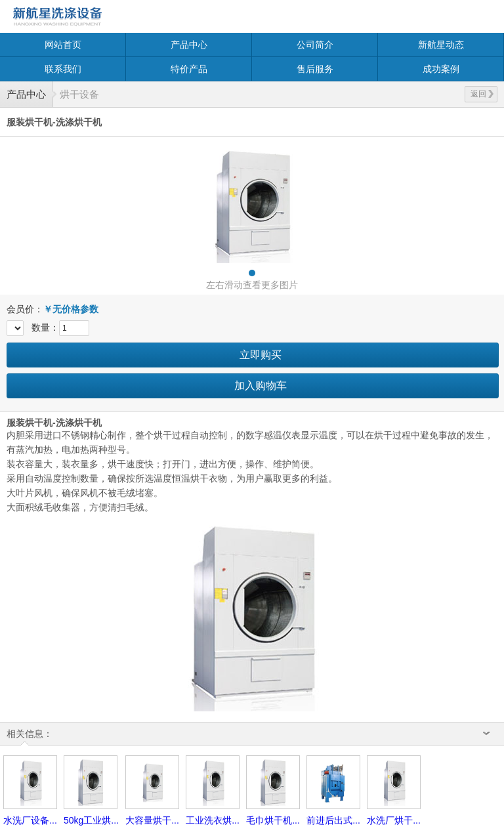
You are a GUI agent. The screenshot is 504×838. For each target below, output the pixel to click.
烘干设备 (79, 94)
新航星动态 (441, 45)
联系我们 (63, 69)
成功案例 (441, 69)
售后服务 (315, 69)
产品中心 (189, 45)
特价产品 (189, 69)
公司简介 (315, 45)
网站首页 (63, 45)
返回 (482, 94)
